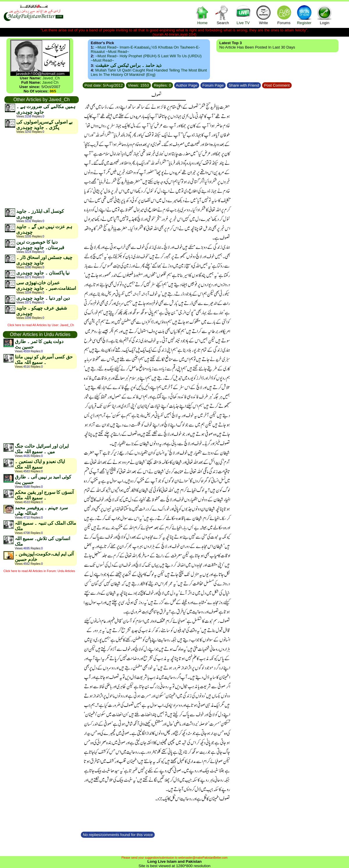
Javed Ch (50, 82)
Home (202, 15)
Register (304, 15)
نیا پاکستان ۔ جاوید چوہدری (43, 273)
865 (53, 91)
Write (263, 15)
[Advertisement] (41, 171)
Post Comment (277, 85)
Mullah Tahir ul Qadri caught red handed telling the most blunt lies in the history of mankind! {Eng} (149, 72)
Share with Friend (244, 85)
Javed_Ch (51, 78)
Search (223, 15)
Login (325, 15)
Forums (284, 15)
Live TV (243, 15)
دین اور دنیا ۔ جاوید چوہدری (43, 298)
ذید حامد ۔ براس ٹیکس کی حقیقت (128, 65)
